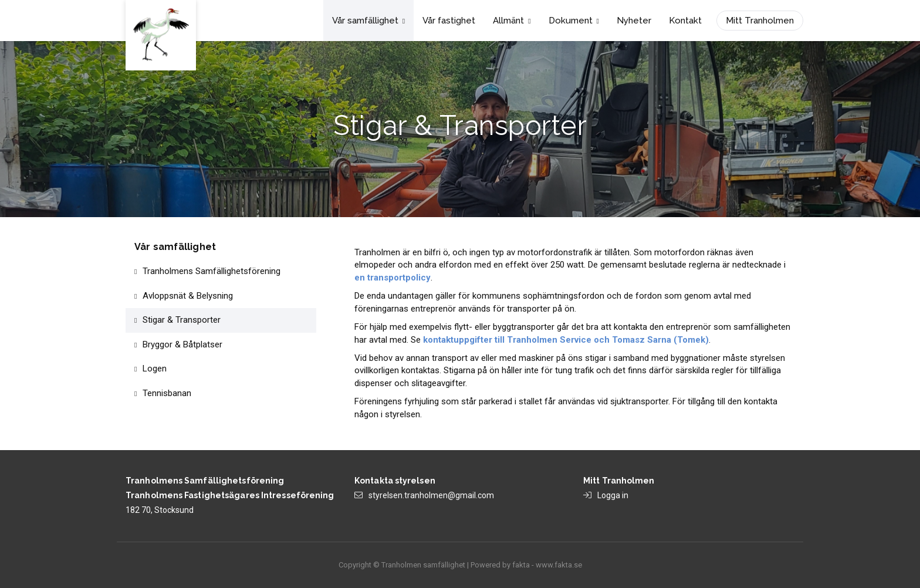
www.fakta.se (559, 565)
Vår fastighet (449, 21)
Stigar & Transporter (182, 320)
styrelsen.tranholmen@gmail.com (431, 495)
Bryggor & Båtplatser (182, 344)
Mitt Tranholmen (760, 21)
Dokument (574, 21)
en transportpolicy (393, 278)
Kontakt (685, 21)
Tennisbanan (167, 393)
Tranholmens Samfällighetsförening (212, 271)
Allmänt (512, 21)
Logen (155, 369)
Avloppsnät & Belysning (188, 296)
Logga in (613, 495)
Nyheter (634, 21)
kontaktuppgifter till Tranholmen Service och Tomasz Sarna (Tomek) (566, 340)
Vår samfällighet (368, 21)
